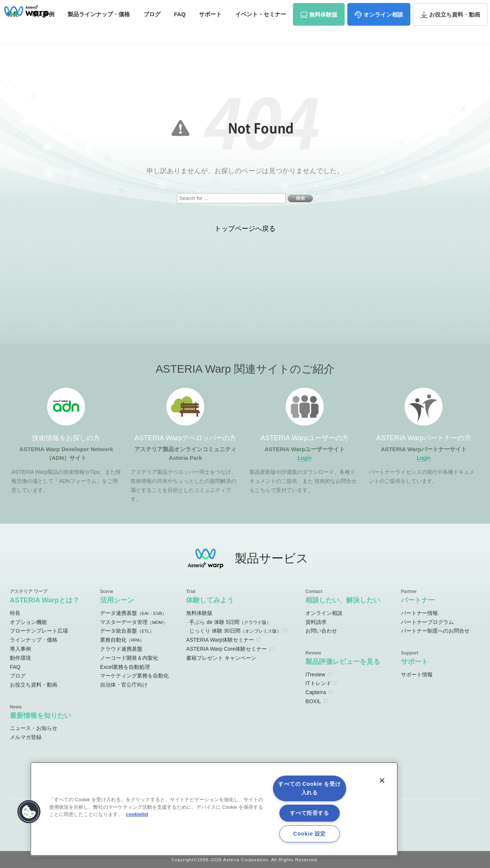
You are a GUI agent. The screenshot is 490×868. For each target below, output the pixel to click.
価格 (99, 29)
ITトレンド (318, 683)
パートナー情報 (419, 613)
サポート (210, 29)
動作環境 (20, 658)
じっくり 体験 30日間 (235, 631)
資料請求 (415, 9)
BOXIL (313, 701)
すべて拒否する (309, 813)
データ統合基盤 (127, 631)
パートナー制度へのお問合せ (435, 631)
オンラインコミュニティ (268, 9)
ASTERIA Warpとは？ (45, 600)
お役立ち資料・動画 (34, 685)
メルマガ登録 (26, 737)
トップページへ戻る (245, 229)
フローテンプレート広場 (39, 631)
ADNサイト (208, 9)
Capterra (316, 692)
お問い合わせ (452, 9)
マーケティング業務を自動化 (134, 676)
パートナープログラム (427, 622)
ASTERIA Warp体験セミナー (220, 640)
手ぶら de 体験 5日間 (230, 622)
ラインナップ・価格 (34, 640)
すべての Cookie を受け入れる (309, 788)
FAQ (180, 29)
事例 (43, 29)
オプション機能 (28, 622)
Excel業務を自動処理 (125, 667)
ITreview (315, 674)
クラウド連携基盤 (121, 649)
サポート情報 (417, 674)
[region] (214, 809)
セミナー (261, 29)
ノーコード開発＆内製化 (129, 658)
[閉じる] (382, 780)
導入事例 (20, 649)
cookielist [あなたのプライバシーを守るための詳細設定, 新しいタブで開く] (137, 814)
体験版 (323, 30)
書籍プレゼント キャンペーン (221, 658)
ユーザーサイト (333, 9)
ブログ (152, 29)
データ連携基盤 (133, 613)
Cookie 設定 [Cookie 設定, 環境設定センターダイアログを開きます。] (310, 834)
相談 (383, 30)
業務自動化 (122, 640)
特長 (15, 613)
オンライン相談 (324, 613)
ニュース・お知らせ (34, 728)
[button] (29, 812)
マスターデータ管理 (134, 622)
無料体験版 (199, 613)
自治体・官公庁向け (124, 685)
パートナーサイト (376, 9)
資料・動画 (455, 30)
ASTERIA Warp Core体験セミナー (227, 649)
